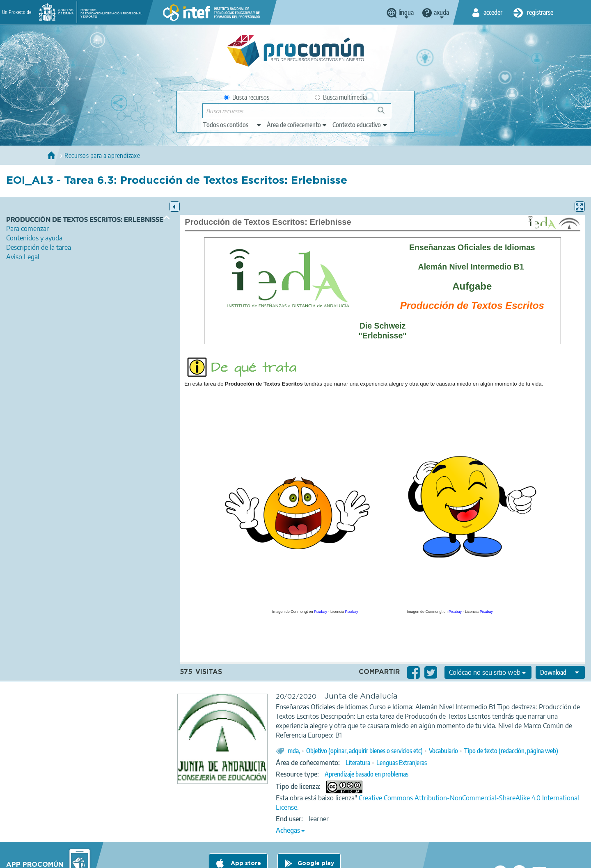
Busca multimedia (341, 97)
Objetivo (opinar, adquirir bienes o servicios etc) (364, 751)
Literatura (358, 763)
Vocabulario (443, 751)
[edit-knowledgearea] (297, 125)
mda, (294, 751)
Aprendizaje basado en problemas (367, 774)
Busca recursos (247, 97)
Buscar (385, 113)
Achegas (288, 830)
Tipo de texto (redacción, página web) (511, 751)
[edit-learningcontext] (360, 125)
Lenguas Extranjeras (402, 763)
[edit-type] (233, 125)
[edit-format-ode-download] (560, 672)
